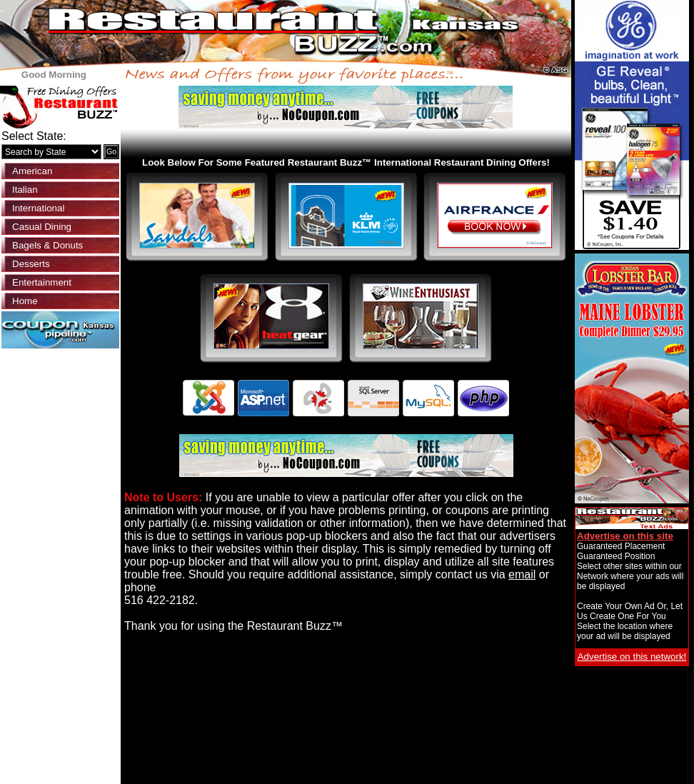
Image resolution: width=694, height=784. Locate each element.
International (38, 208)
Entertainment (42, 282)
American (32, 171)
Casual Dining (42, 227)
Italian (25, 190)
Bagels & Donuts (47, 245)
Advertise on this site (625, 536)
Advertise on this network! (632, 657)
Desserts (31, 264)
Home (25, 301)
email (522, 574)
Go (111, 151)
